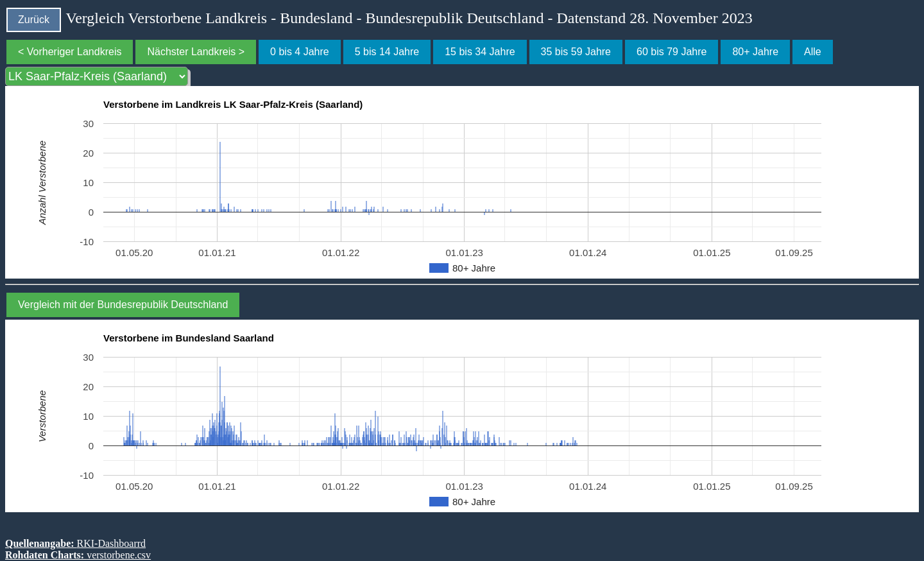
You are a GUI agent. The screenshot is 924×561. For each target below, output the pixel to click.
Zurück (34, 20)
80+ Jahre (755, 52)
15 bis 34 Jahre (480, 52)
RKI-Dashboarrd (112, 543)
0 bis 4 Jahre (300, 52)
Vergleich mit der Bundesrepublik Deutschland (123, 305)
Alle (813, 52)
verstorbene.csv (119, 555)
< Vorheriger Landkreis (70, 52)
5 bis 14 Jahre (387, 52)
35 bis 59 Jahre (576, 52)
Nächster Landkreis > (196, 52)
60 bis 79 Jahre (672, 52)
